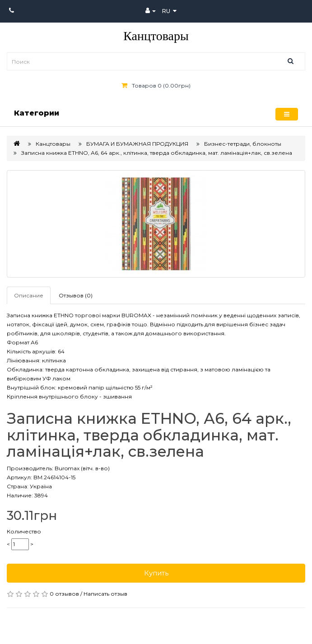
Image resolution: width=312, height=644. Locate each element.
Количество (24, 531)
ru (169, 11)
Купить (156, 573)
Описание (29, 295)
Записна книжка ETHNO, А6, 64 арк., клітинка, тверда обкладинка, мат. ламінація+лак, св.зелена (157, 153)
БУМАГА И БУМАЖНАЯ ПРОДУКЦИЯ (137, 144)
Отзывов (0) (76, 295)
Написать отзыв (105, 594)
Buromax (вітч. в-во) (82, 468)
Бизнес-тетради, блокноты (243, 144)
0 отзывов (64, 594)
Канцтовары (156, 36)
